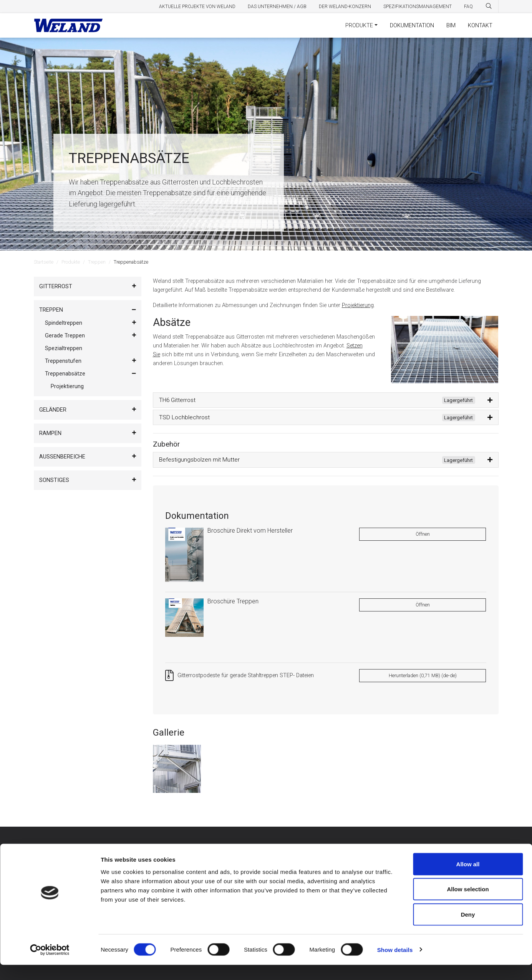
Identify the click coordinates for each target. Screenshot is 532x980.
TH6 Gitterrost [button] (317, 400)
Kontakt (480, 26)
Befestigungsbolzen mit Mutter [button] (317, 460)
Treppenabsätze (65, 374)
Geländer (53, 410)
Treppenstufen (63, 361)
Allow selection (468, 904)
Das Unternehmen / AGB (277, 7)
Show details (395, 965)
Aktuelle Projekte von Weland (197, 7)
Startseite (44, 262)
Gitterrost (56, 287)
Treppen (97, 262)
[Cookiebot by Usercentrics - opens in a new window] (50, 965)
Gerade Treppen (65, 336)
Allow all (468, 879)
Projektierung (67, 386)
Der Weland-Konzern (345, 7)
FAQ (468, 7)
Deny (468, 929)
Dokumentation (412, 26)
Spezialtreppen (64, 348)
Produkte (359, 26)
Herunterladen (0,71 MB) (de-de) (423, 675)
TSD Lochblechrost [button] (317, 418)
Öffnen (423, 534)
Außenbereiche (62, 457)
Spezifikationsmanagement (418, 7)
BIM (451, 26)
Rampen (50, 433)
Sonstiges (54, 480)
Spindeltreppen (64, 323)
